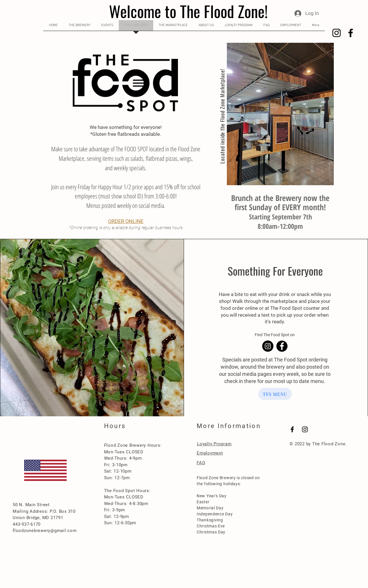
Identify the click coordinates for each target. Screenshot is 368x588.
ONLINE (134, 221)
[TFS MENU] (275, 394)
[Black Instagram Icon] (305, 429)
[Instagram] (337, 33)
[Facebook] (351, 33)
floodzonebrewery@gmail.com (45, 531)
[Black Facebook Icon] (292, 429)
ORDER (117, 221)
